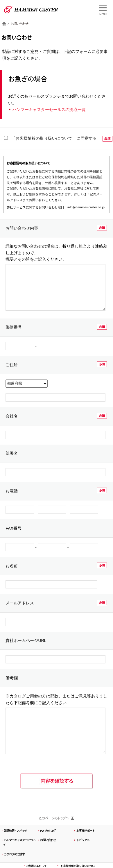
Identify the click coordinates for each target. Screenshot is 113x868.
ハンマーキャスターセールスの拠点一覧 (49, 110)
